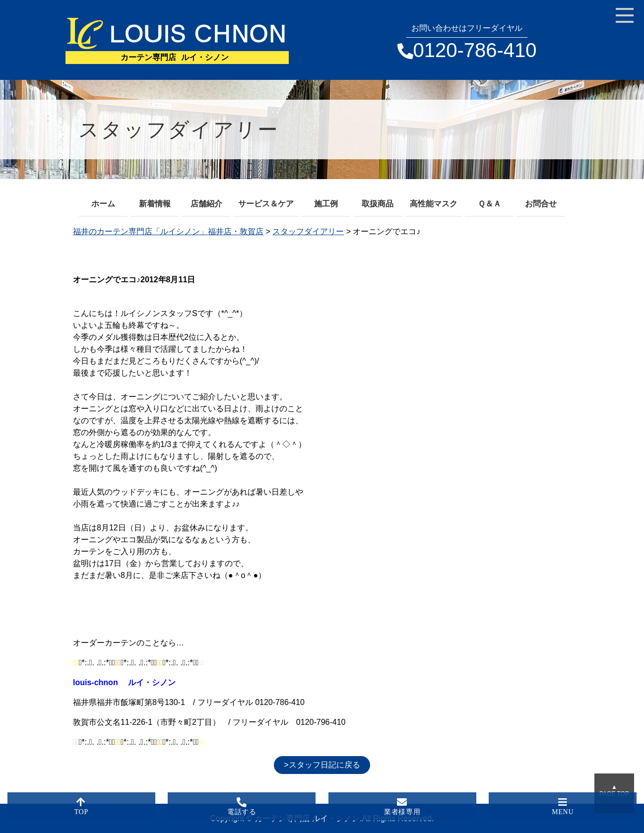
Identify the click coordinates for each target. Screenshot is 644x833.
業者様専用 (402, 806)
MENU (563, 806)
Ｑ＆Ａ (489, 204)
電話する (242, 806)
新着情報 (155, 204)
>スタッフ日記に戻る (322, 765)
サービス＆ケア (266, 204)
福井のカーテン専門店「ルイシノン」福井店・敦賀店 (168, 231)
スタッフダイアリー (308, 231)
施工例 (326, 204)
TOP (81, 806)
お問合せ (541, 204)
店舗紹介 (206, 204)
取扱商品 (378, 204)
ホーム (103, 204)
